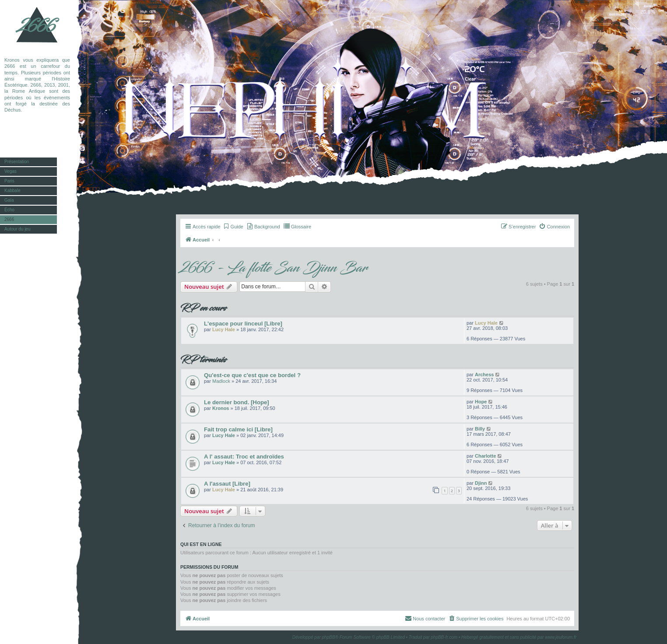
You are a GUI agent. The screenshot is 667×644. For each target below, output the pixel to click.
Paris (9, 181)
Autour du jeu (18, 229)
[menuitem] (233, 227)
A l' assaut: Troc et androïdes (244, 457)
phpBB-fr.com (444, 637)
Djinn (481, 483)
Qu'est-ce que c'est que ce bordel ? (252, 375)
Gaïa (9, 200)
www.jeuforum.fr (561, 637)
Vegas (11, 171)
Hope (481, 402)
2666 (37, 26)
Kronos (221, 408)
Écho (9, 210)
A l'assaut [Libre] (227, 484)
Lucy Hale (224, 329)
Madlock (221, 381)
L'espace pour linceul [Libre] (243, 324)
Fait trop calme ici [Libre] (238, 429)
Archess (484, 374)
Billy (480, 429)
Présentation (17, 162)
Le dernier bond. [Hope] (237, 402)
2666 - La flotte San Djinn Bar (274, 268)
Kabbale (12, 191)
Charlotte (485, 456)
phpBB (329, 637)
